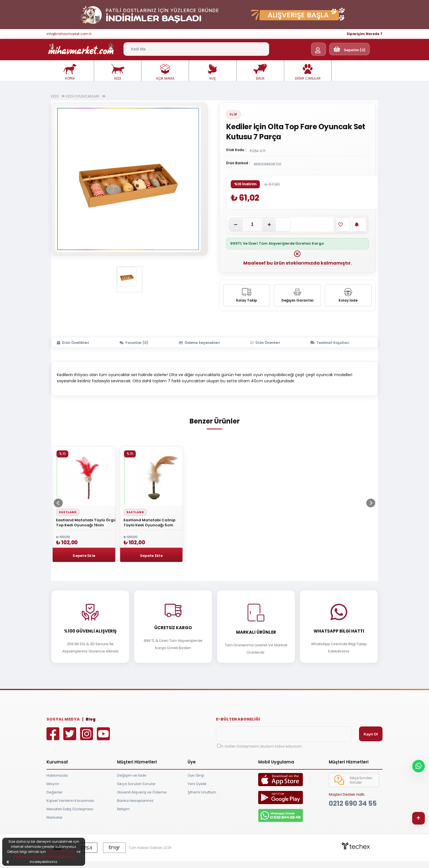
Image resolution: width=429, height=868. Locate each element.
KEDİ (118, 72)
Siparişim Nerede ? (365, 34)
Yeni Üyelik (197, 784)
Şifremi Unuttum (202, 792)
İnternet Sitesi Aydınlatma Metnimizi (44, 857)
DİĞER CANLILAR (308, 72)
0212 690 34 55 (353, 803)
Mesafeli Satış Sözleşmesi (70, 809)
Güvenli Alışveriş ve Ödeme (142, 792)
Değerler (55, 792)
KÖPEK (70, 72)
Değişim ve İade (132, 775)
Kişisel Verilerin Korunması (70, 801)
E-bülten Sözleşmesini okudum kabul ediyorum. (262, 746)
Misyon (53, 784)
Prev (58, 503)
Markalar (55, 817)
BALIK (260, 72)
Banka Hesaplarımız (135, 801)
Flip (233, 114)
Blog (91, 719)
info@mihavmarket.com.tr (69, 34)
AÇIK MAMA (165, 72)
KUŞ (213, 72)
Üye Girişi (196, 775)
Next (371, 503)
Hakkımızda (57, 775)
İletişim (123, 809)
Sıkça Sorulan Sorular (136, 784)
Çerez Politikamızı (61, 852)
